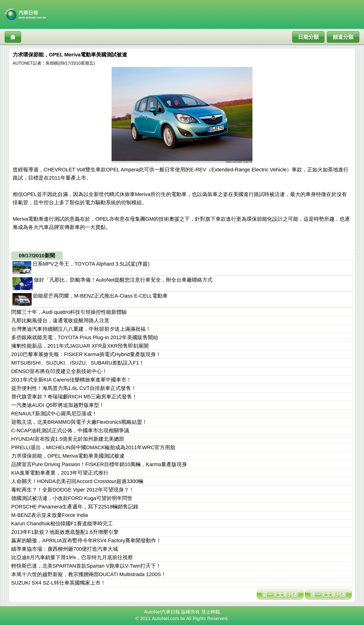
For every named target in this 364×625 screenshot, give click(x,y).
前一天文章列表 (280, 595)
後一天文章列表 (328, 595)
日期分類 (308, 37)
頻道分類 (343, 37)
